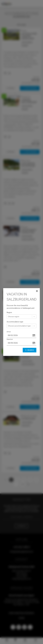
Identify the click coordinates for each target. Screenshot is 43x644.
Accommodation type (15, 322)
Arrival (9, 332)
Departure (10, 339)
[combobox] (8, 317)
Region (9, 312)
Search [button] (29, 350)
